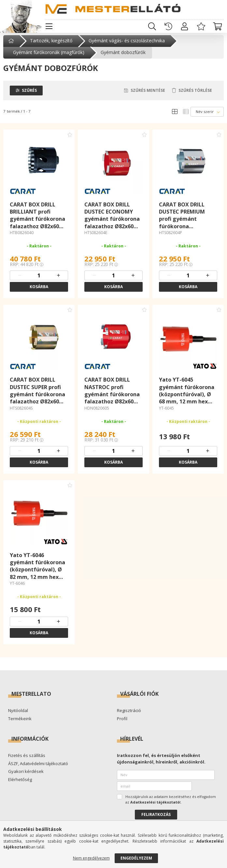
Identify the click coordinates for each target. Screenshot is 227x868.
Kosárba (39, 291)
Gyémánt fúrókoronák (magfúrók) (49, 57)
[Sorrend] (207, 116)
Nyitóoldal (18, 715)
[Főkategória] (12, 45)
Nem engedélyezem (91, 858)
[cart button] (217, 26)
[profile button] (185, 26)
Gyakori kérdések (26, 776)
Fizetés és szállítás (27, 760)
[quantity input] (39, 280)
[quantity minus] (20, 280)
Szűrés (29, 95)
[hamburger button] (49, 26)
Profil (122, 723)
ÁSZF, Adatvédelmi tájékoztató (38, 768)
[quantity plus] (58, 280)
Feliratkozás (156, 819)
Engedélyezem (136, 858)
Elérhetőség (20, 784)
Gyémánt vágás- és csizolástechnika (127, 45)
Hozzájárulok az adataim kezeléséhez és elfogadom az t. (171, 804)
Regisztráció (129, 715)
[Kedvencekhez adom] (70, 139)
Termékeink (20, 723)
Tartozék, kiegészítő (51, 45)
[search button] (152, 26)
